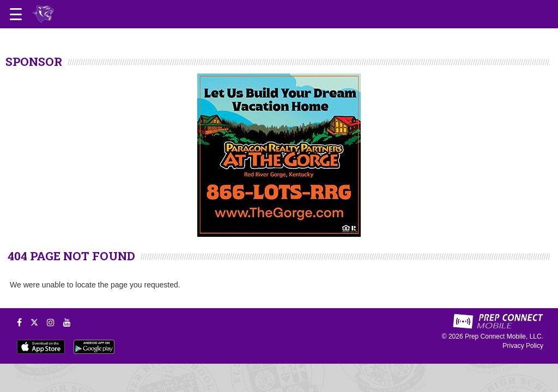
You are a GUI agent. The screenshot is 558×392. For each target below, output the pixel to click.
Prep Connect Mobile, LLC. (504, 336)
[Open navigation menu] (16, 14)
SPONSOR (34, 62)
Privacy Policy (523, 346)
